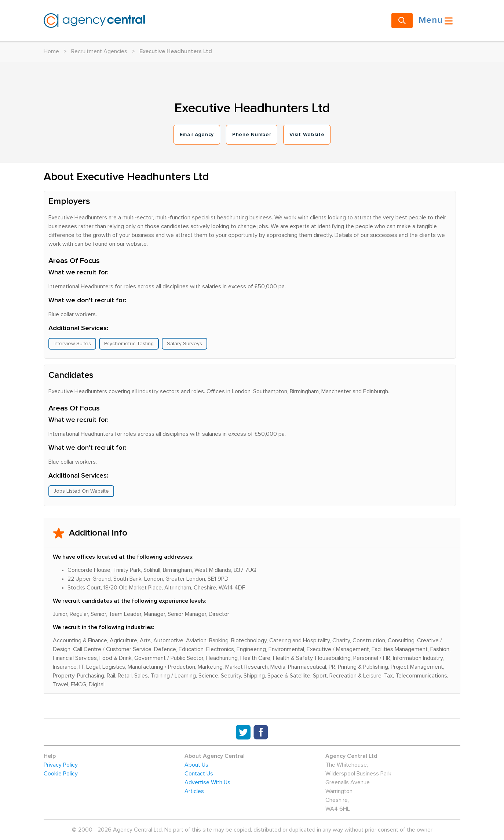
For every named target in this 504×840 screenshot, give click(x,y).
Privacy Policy (61, 765)
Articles (194, 791)
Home (51, 51)
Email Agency (197, 135)
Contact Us (199, 774)
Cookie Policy (61, 774)
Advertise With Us (207, 782)
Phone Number (252, 135)
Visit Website (307, 135)
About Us (196, 765)
